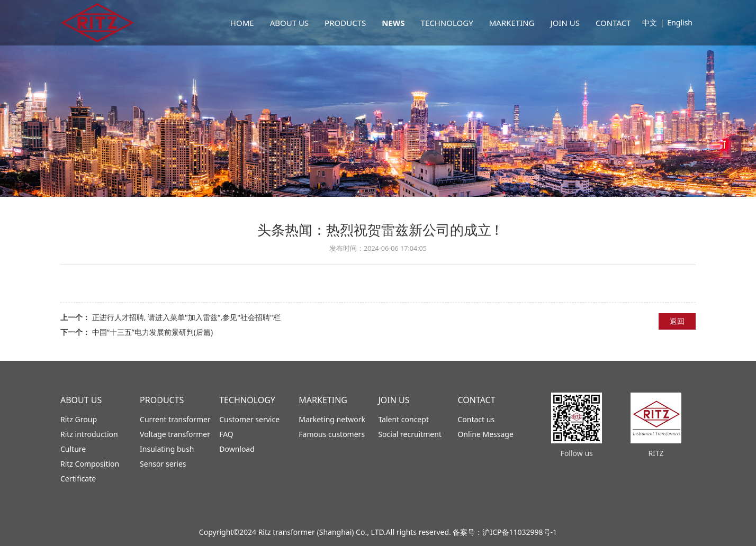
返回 (677, 321)
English (680, 22)
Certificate (78, 479)
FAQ (226, 434)
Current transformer (175, 419)
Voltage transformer (175, 434)
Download (237, 449)
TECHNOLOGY (447, 23)
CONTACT (613, 23)
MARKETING (512, 23)
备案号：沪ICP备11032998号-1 (505, 532)
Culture (73, 449)
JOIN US (565, 23)
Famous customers (332, 434)
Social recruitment (410, 434)
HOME (242, 23)
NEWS (393, 23)
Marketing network (332, 419)
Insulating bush (167, 449)
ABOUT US (289, 23)
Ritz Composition (90, 464)
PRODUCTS (345, 23)
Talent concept (403, 419)
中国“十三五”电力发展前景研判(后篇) (152, 332)
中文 (650, 22)
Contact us (476, 419)
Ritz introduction (89, 434)
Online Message (485, 434)
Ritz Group (79, 419)
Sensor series (163, 464)
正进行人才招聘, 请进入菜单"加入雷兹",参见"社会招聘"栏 (186, 317)
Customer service (249, 419)
